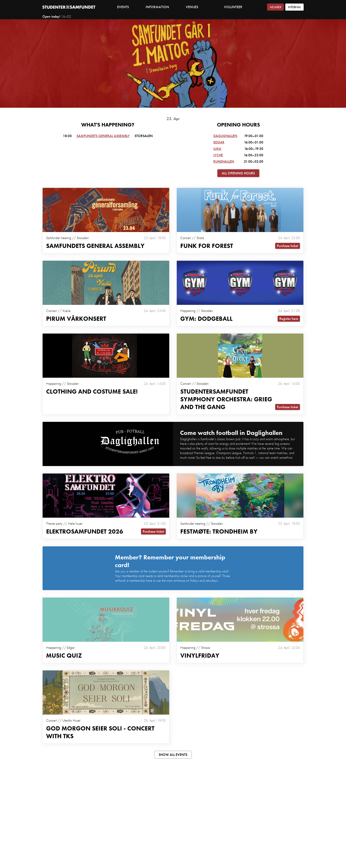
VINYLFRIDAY (200, 656)
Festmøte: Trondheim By (219, 531)
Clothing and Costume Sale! (92, 392)
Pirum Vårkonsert (76, 319)
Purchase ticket (288, 246)
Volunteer (233, 7)
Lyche (218, 155)
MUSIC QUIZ (64, 656)
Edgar (219, 142)
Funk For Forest (207, 246)
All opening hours (238, 173)
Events (123, 7)
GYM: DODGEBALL (206, 319)
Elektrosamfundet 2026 (85, 531)
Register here (289, 319)
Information (160, 7)
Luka (217, 149)
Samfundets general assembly (103, 136)
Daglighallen (225, 136)
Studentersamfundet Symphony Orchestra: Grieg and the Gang (226, 399)
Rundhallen (224, 161)
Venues (194, 7)
